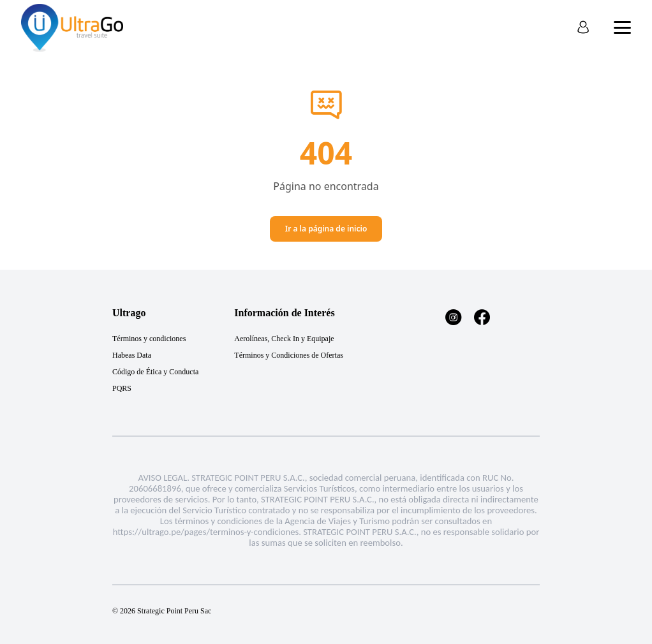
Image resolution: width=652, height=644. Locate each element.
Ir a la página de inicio (326, 229)
